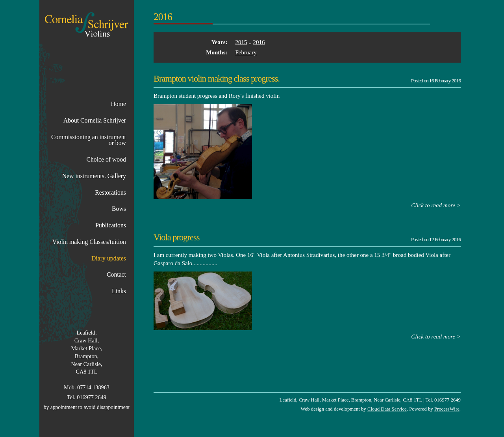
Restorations (110, 192)
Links (119, 291)
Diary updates (109, 258)
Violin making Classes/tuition (89, 242)
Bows (119, 209)
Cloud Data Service (387, 409)
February (246, 52)
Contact (116, 274)
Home (119, 104)
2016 (259, 42)
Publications (111, 225)
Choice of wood (106, 159)
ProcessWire (447, 409)
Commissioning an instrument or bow (89, 140)
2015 (241, 42)
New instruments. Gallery (94, 176)
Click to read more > (436, 205)
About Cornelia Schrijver (95, 120)
